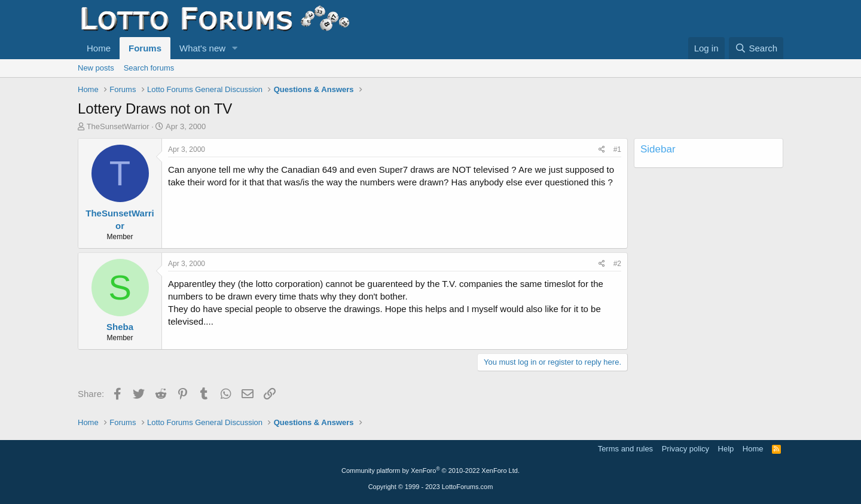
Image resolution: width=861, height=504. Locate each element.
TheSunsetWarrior (118, 126)
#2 (617, 264)
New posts (96, 68)
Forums (145, 48)
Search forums (149, 68)
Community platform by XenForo (430, 471)
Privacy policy (686, 449)
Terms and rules (625, 449)
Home (99, 48)
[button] (235, 48)
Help (726, 449)
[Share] (602, 150)
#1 (617, 149)
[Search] (756, 48)
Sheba (120, 327)
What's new (202, 48)
